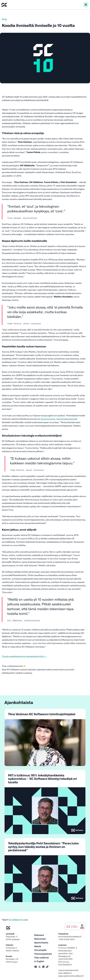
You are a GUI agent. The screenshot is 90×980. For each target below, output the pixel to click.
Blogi (4, 19)
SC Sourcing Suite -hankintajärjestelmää (57, 419)
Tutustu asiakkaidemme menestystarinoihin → (24, 656)
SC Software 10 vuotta (18, 920)
